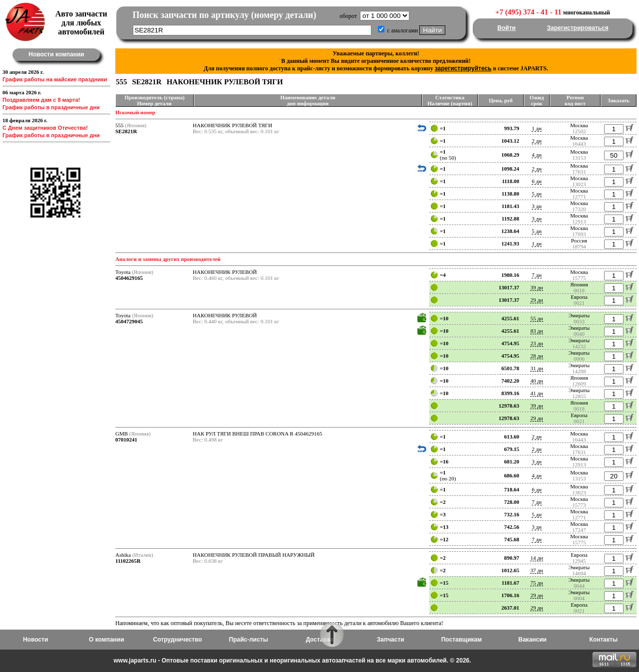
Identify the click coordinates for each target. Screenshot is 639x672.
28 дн (536, 356)
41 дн (536, 393)
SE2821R (126, 131)
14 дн (536, 558)
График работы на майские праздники (55, 79)
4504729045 (129, 321)
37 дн (536, 570)
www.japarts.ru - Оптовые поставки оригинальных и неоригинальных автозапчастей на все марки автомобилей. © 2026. (292, 661)
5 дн (537, 194)
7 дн (537, 275)
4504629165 (129, 278)
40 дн (536, 381)
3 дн (537, 206)
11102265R (128, 561)
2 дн (537, 141)
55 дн (536, 318)
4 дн (537, 155)
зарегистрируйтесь (463, 68)
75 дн (536, 583)
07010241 (126, 440)
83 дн (536, 331)
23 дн (536, 343)
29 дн (536, 300)
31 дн (536, 368)
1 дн (537, 128)
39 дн (536, 287)
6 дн (537, 181)
